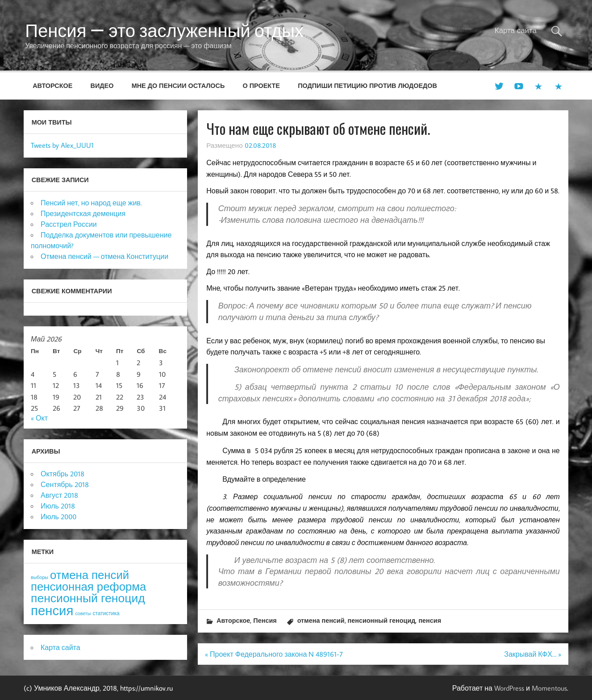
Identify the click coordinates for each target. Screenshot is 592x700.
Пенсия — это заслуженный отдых (164, 30)
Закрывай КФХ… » (533, 654)
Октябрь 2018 (63, 474)
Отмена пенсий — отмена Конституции (104, 256)
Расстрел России (69, 224)
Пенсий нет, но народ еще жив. (91, 203)
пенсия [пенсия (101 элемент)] (52, 610)
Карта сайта (516, 30)
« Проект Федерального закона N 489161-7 (274, 654)
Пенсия (265, 620)
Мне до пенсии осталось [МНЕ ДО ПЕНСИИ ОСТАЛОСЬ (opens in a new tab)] (178, 85)
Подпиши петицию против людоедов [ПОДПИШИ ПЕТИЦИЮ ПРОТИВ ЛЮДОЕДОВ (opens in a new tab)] (367, 85)
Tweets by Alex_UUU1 (62, 145)
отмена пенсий (321, 620)
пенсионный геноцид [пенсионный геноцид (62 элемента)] (88, 598)
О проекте (261, 85)
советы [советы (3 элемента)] (83, 613)
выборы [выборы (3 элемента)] (40, 577)
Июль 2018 (58, 506)
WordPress (509, 688)
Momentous (549, 688)
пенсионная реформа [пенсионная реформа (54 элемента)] (88, 586)
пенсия (430, 620)
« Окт (39, 418)
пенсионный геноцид (382, 620)
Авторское (52, 85)
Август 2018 (59, 495)
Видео (102, 85)
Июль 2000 (58, 517)
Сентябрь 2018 (65, 484)
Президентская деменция (83, 213)
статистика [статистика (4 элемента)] (106, 613)
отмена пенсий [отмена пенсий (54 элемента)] (90, 575)
